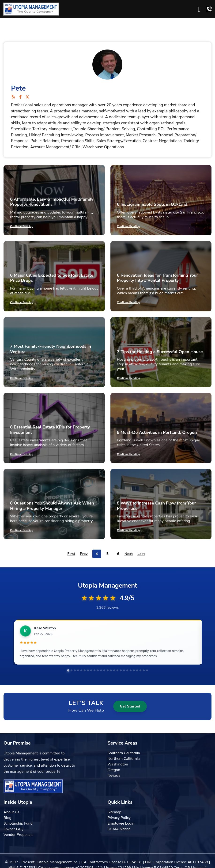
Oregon (114, 770)
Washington (118, 764)
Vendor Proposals (18, 835)
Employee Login (121, 823)
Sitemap (115, 812)
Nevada (114, 776)
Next (129, 554)
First (71, 554)
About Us (11, 812)
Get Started (130, 706)
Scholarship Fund (18, 823)
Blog (8, 818)
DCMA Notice (119, 829)
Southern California (124, 753)
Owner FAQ (13, 829)
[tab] (68, 670)
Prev (84, 554)
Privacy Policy (119, 818)
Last (141, 554)
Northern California (124, 759)
